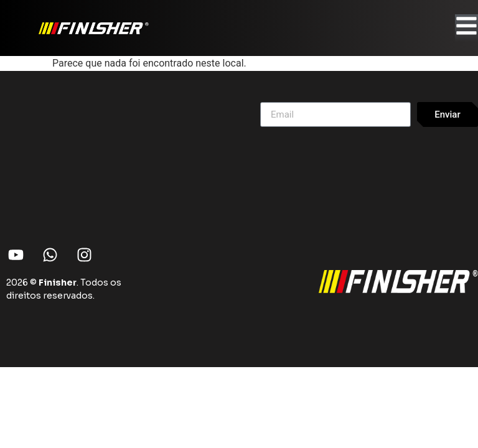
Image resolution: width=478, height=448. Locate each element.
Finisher (58, 282)
